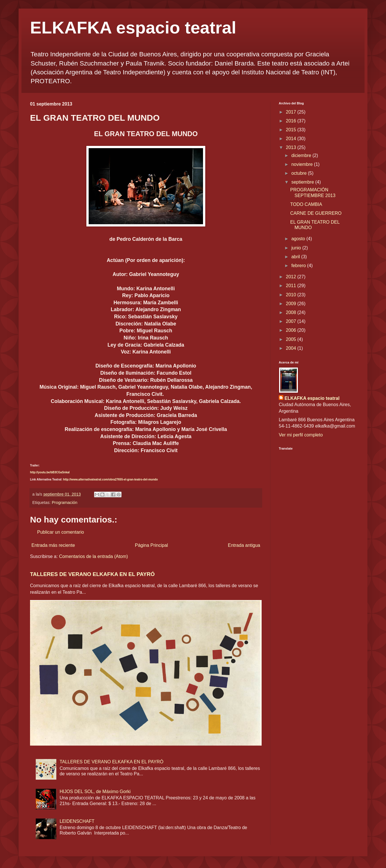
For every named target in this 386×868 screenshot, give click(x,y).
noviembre (303, 164)
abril (296, 257)
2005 (292, 339)
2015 (292, 130)
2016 (292, 121)
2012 (292, 277)
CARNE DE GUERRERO (316, 213)
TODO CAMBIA (306, 204)
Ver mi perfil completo (301, 435)
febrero (299, 266)
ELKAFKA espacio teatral (133, 28)
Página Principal (152, 545)
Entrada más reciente (53, 545)
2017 (292, 112)
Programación (65, 502)
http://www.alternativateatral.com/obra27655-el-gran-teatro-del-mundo (111, 479)
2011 (292, 286)
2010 (292, 295)
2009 (292, 304)
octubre (300, 173)
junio (297, 248)
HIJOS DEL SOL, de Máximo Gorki (95, 791)
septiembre (303, 182)
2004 (292, 348)
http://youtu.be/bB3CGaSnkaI (50, 472)
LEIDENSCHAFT (77, 821)
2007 (292, 321)
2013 (292, 147)
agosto (299, 239)
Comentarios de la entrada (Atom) (93, 556)
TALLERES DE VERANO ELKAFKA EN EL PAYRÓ (92, 574)
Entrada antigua (244, 545)
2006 (292, 330)
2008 (292, 312)
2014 (292, 139)
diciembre (302, 155)
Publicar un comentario (61, 532)
